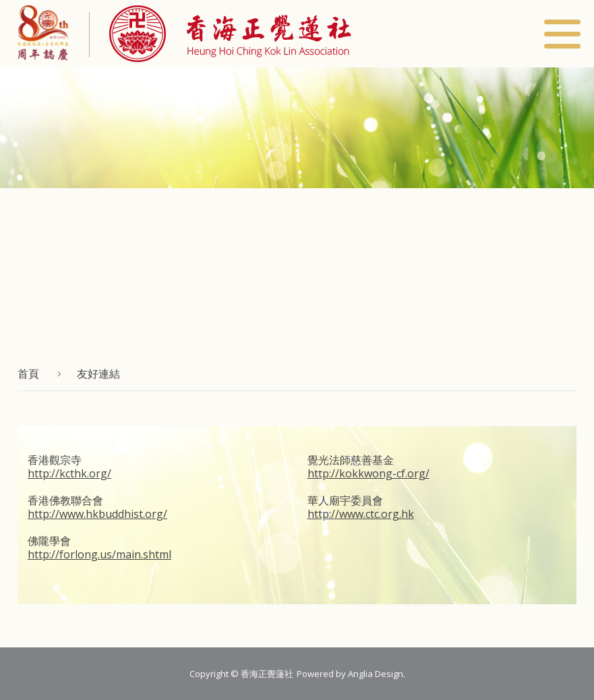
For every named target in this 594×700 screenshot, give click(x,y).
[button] (220, 34)
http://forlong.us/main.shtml (99, 554)
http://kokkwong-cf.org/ (368, 473)
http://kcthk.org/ (69, 473)
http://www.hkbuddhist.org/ (97, 514)
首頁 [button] (28, 374)
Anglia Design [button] (376, 674)
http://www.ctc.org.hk (361, 514)
